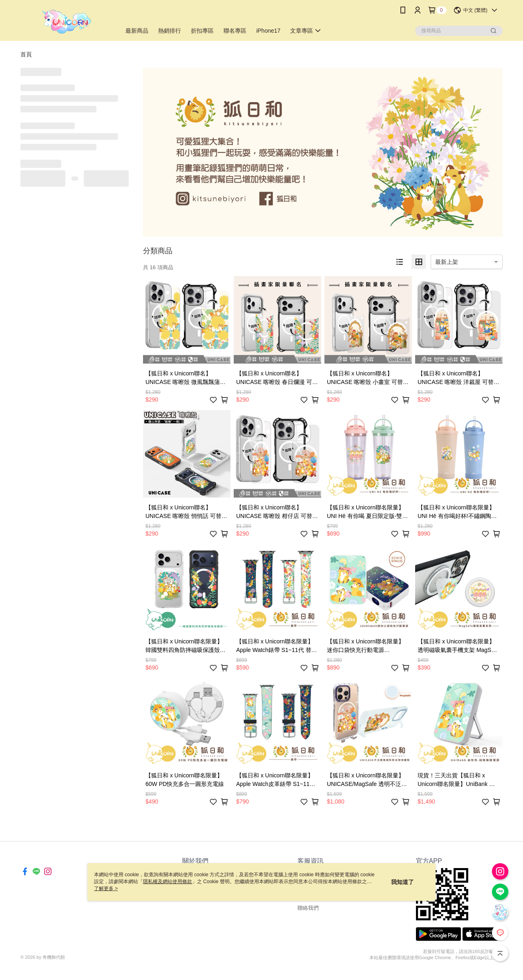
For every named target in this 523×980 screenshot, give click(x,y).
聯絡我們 (308, 908)
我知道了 (402, 882)
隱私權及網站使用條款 (168, 882)
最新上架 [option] (447, 262)
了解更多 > (106, 888)
